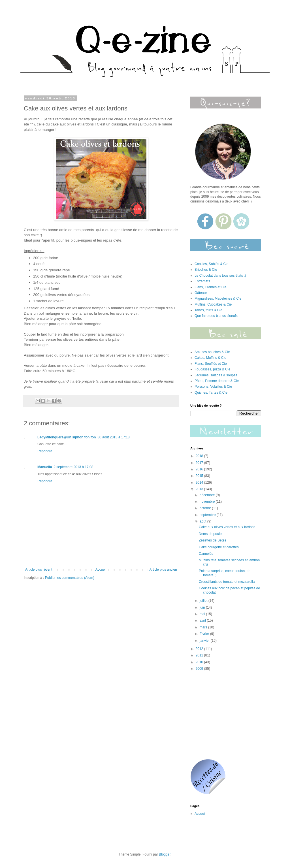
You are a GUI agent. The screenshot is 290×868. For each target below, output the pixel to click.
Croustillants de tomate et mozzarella (227, 582)
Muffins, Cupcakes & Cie (213, 304)
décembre (208, 495)
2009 (200, 669)
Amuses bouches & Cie (212, 352)
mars (204, 627)
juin (203, 607)
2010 (200, 662)
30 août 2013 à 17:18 (113, 437)
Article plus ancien (163, 570)
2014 (200, 483)
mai (203, 614)
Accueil (101, 570)
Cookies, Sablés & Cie (211, 264)
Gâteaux (201, 293)
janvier (205, 641)
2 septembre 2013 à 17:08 (73, 467)
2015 (200, 476)
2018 (200, 456)
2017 (200, 463)
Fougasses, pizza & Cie (212, 369)
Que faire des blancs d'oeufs (216, 316)
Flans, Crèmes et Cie (211, 287)
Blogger (165, 854)
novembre (208, 502)
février (205, 634)
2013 (200, 489)
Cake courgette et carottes (219, 547)
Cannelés (206, 554)
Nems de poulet (211, 534)
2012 (200, 649)
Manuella (45, 467)
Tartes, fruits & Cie (208, 310)
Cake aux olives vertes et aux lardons (227, 527)
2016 (200, 469)
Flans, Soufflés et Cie (211, 364)
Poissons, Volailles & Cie (213, 387)
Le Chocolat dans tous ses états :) (220, 276)
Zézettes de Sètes (213, 540)
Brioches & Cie (206, 270)
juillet (204, 601)
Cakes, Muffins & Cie (210, 358)
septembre (208, 515)
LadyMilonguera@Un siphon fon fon (67, 437)
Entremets (202, 281)
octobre (206, 508)
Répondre (45, 451)
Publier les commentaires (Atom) (70, 578)
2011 (200, 655)
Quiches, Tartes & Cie (211, 393)
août (203, 521)
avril (203, 620)
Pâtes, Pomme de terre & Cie (217, 381)
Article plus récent (39, 570)
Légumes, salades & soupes (216, 375)
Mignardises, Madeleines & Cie (218, 298)
